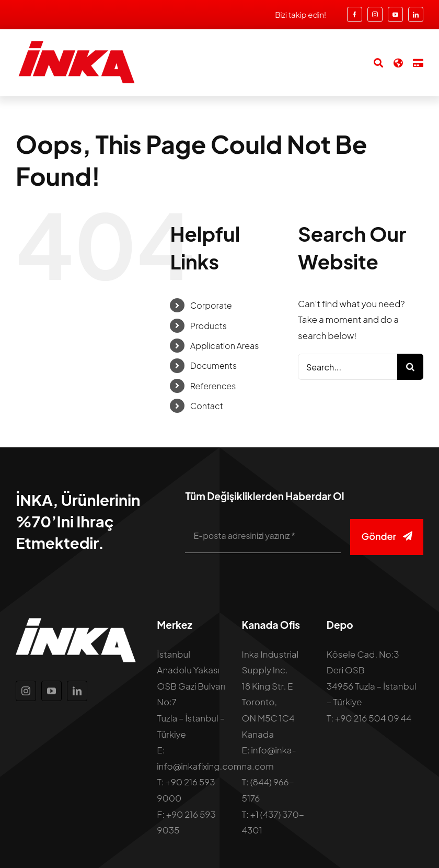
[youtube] (395, 14)
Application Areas (224, 346)
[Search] (373, 63)
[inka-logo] (76, 44)
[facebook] (355, 14)
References (213, 386)
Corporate (211, 305)
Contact (207, 406)
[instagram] (375, 14)
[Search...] (348, 367)
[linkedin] (416, 14)
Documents (213, 365)
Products (209, 326)
